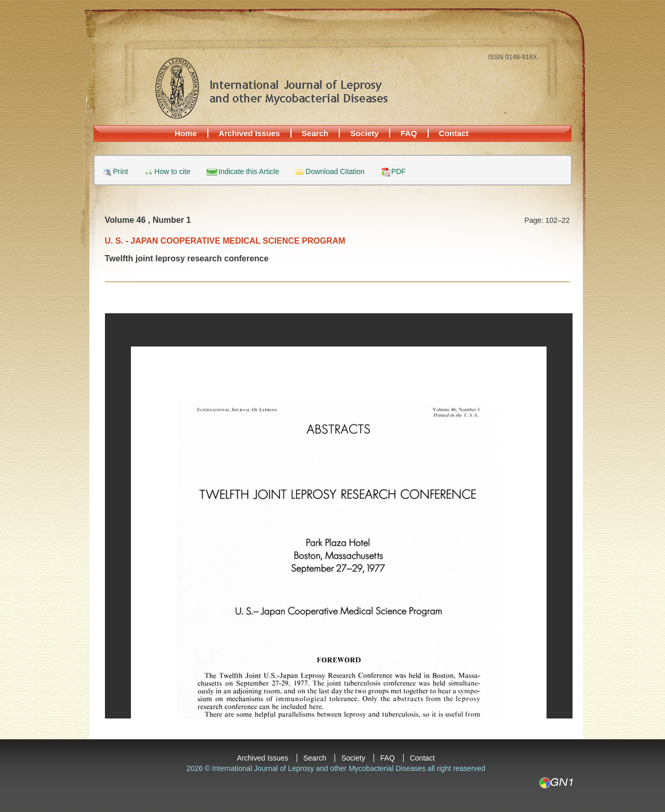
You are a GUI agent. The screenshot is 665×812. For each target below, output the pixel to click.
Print (121, 172)
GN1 (556, 783)
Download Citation (335, 172)
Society (364, 133)
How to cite (172, 172)
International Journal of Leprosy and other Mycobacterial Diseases (271, 88)
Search (315, 133)
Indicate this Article (249, 172)
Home (186, 133)
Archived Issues (249, 133)
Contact (454, 133)
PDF (398, 172)
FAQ (409, 133)
